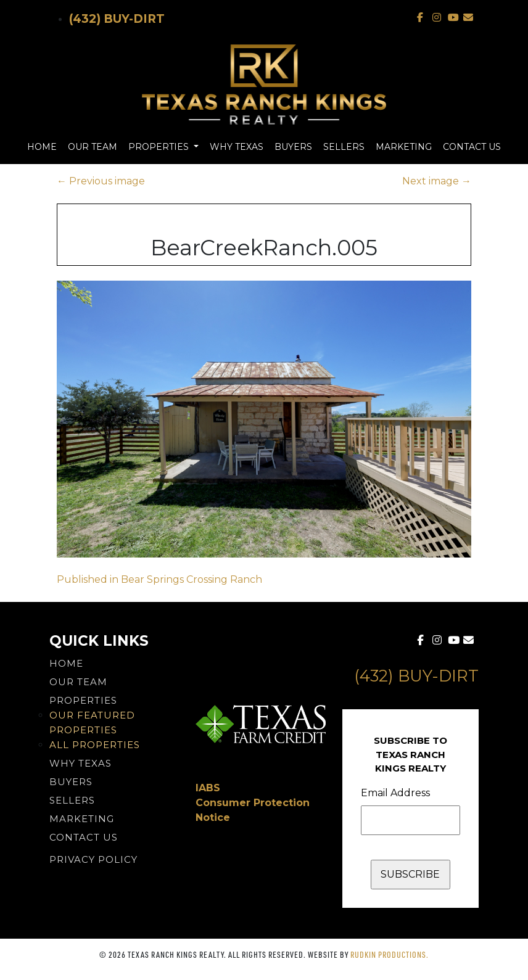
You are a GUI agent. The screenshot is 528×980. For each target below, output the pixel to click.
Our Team (93, 147)
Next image (437, 181)
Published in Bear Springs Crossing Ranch (159, 579)
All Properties (95, 745)
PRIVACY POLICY (93, 859)
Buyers (293, 147)
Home (42, 147)
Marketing (404, 147)
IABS (208, 788)
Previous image (101, 181)
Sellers (344, 147)
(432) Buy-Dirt (117, 19)
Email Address (395, 793)
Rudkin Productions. (390, 954)
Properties (160, 147)
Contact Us (472, 147)
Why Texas (237, 147)
